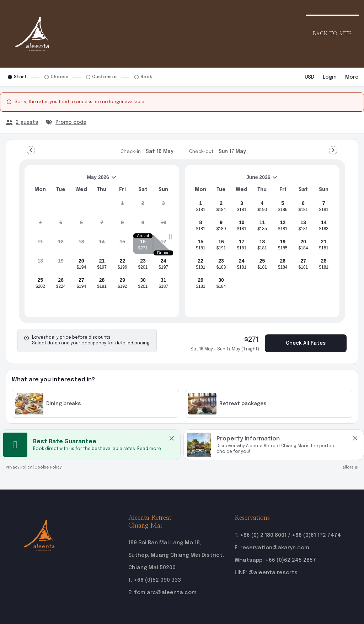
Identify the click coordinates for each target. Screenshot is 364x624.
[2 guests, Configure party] (22, 122)
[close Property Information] (355, 438)
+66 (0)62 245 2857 (291, 560)
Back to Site (332, 34)
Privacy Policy (19, 467)
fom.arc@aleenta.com (165, 593)
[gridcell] (122, 206)
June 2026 (234, 180)
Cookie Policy (48, 467)
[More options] (352, 77)
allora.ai (350, 467)
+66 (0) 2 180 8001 (263, 535)
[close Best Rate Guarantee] (172, 438)
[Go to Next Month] (333, 150)
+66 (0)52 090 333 (157, 580)
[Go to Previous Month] (31, 150)
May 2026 (73, 180)
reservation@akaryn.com (275, 548)
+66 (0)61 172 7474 (316, 535)
